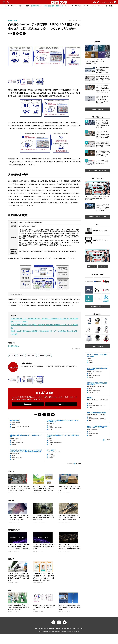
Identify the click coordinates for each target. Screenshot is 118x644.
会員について (59, 6)
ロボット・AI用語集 (22, 6)
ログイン (61, 404)
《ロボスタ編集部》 (75, 349)
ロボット (68, 6)
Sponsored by (71, 464)
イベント (96, 6)
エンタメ (103, 6)
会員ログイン (92, 266)
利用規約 (58, 639)
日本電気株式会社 (14, 346)
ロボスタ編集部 (29, 363)
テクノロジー (79, 6)
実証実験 (13, 356)
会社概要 (44, 639)
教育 (109, 6)
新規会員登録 (28, 404)
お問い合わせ (51, 639)
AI (73, 6)
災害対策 (22, 356)
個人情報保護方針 (67, 639)
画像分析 (44, 356)
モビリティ (88, 6)
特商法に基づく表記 (78, 639)
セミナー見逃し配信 (48, 6)
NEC (52, 356)
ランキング (11, 6)
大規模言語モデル (33, 356)
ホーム (4, 6)
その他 (114, 6)
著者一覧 (37, 639)
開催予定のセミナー (35, 6)
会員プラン (103, 266)
